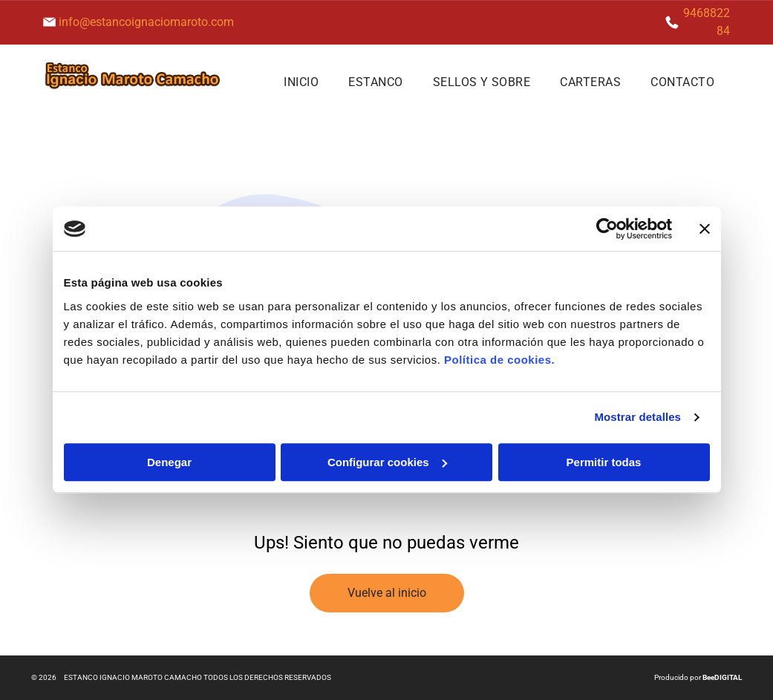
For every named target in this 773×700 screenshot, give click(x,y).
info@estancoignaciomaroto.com (146, 22)
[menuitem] (301, 82)
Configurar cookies (387, 462)
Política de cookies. (499, 360)
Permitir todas (604, 462)
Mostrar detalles (637, 418)
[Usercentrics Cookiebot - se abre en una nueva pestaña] (607, 229)
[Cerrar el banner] (705, 229)
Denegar (169, 462)
